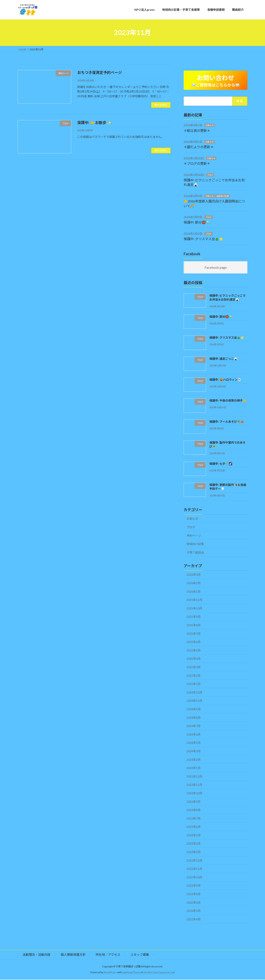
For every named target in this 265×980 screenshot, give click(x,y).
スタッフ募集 (140, 955)
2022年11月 (194, 869)
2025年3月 (194, 667)
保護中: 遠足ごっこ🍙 (223, 359)
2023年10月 (194, 793)
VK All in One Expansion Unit (159, 973)
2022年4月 (194, 919)
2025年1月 (194, 684)
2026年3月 (194, 575)
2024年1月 (194, 768)
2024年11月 (194, 701)
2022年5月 (194, 911)
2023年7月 (194, 819)
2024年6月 (194, 735)
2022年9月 (194, 886)
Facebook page (216, 268)
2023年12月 (194, 777)
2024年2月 (194, 760)
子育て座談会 (195, 553)
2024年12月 (194, 693)
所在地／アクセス (108, 955)
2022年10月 (194, 877)
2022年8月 (194, 894)
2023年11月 (194, 785)
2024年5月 (194, 743)
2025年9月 (194, 617)
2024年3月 (194, 751)
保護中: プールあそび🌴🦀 (227, 422)
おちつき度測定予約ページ (100, 72)
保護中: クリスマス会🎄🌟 (203, 239)
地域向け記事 (223, 196)
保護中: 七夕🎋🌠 (221, 464)
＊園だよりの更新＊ (199, 147)
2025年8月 (194, 625)
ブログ (210, 175)
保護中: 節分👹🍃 (197, 223)
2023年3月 (194, 844)
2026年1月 (194, 592)
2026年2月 (194, 583)
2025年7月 (194, 634)
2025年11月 (194, 600)
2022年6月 (194, 903)
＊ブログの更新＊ (197, 164)
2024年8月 (194, 718)
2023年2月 (194, 852)
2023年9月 (194, 802)
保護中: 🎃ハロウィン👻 (225, 380)
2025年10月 (194, 609)
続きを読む (161, 105)
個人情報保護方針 (73, 955)
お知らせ (210, 126)
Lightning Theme (131, 973)
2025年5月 (194, 651)
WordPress (110, 973)
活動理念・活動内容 (37, 955)
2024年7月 (194, 726)
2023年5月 (194, 835)
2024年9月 (194, 709)
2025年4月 (194, 659)
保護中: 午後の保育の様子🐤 (228, 401)
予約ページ (194, 536)
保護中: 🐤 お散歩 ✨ (94, 123)
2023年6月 (194, 827)
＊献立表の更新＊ (197, 131)
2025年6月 (194, 642)
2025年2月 (194, 676)
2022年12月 (194, 861)
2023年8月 (194, 810)
